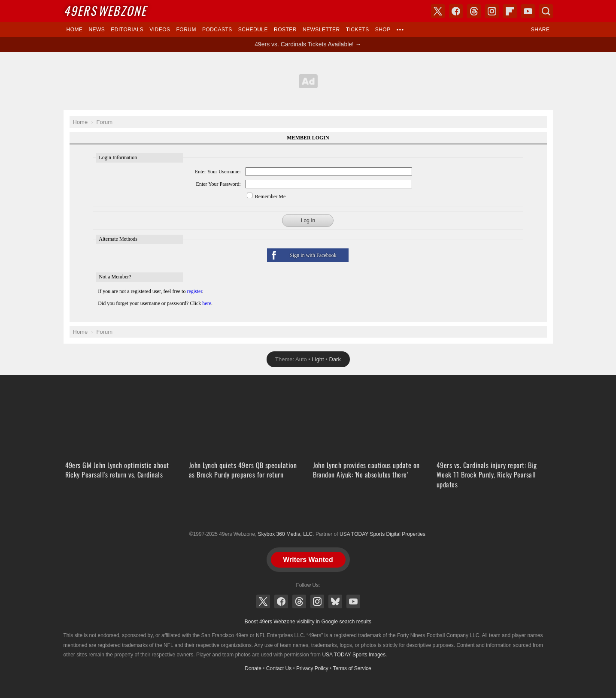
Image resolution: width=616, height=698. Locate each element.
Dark (335, 359)
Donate (253, 668)
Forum (186, 30)
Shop (383, 30)
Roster (285, 30)
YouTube (353, 601)
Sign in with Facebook (313, 255)
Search (546, 11)
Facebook (281, 601)
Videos (160, 30)
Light (318, 359)
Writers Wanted (308, 560)
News (97, 30)
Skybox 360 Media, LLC (285, 534)
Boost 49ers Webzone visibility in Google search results (308, 622)
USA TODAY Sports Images (354, 655)
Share (540, 30)
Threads (299, 601)
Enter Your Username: (218, 172)
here (207, 303)
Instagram (317, 601)
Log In (308, 221)
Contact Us (279, 668)
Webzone (105, 11)
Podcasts (217, 30)
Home (75, 30)
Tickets (358, 30)
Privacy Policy (312, 668)
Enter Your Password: (218, 184)
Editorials (127, 30)
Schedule (253, 30)
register (194, 291)
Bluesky (335, 601)
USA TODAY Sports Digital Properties (308, 513)
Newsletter (321, 30)
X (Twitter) (263, 601)
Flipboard (510, 11)
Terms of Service (352, 668)
